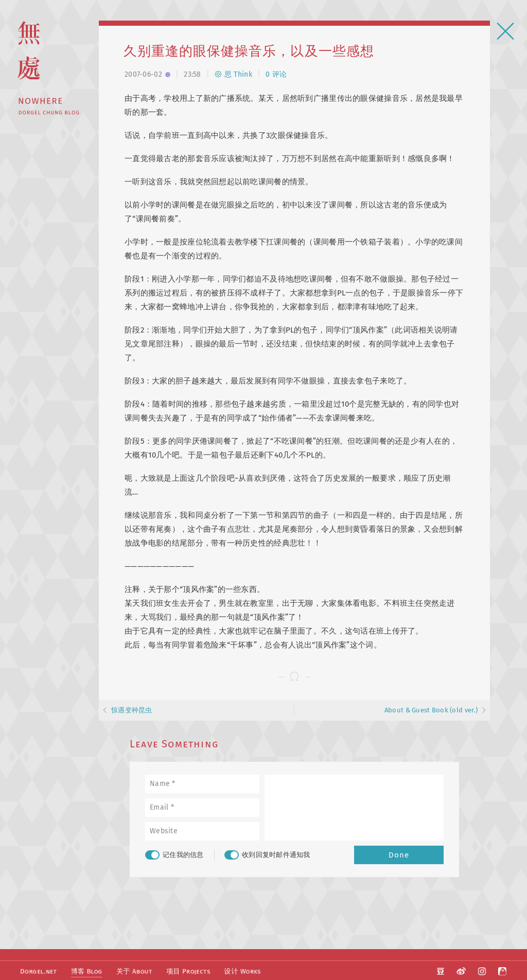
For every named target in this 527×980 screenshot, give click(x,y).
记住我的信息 (174, 855)
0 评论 (276, 74)
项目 (184, 970)
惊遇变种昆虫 (132, 710)
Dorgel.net (38, 970)
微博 (462, 970)
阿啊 (502, 970)
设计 (238, 970)
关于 (131, 970)
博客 (85, 970)
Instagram (482, 970)
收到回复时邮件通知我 (267, 855)
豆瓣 (442, 970)
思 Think (233, 74)
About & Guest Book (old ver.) (431, 710)
